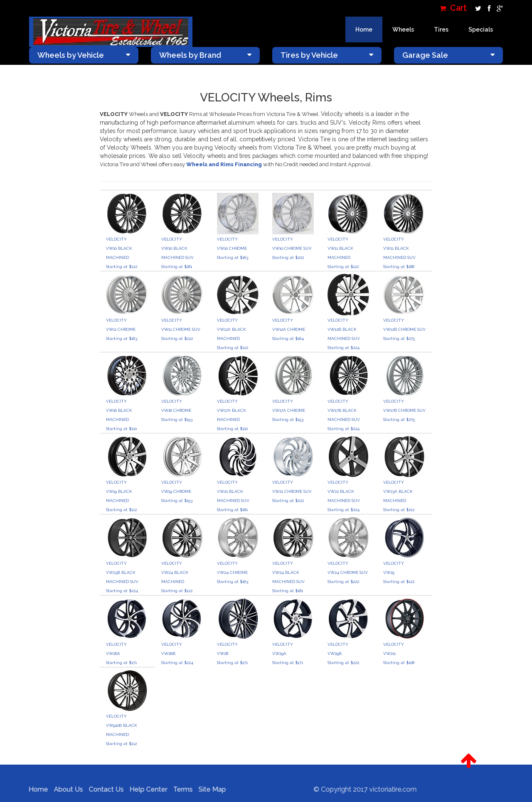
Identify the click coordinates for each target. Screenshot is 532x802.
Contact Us (103, 789)
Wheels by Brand (206, 55)
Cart (453, 8)
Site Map (209, 789)
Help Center (145, 789)
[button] (469, 761)
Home (364, 30)
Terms (179, 789)
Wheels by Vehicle (84, 55)
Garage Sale (449, 55)
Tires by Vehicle (327, 55)
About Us (65, 789)
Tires (441, 30)
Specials (481, 30)
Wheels (403, 30)
